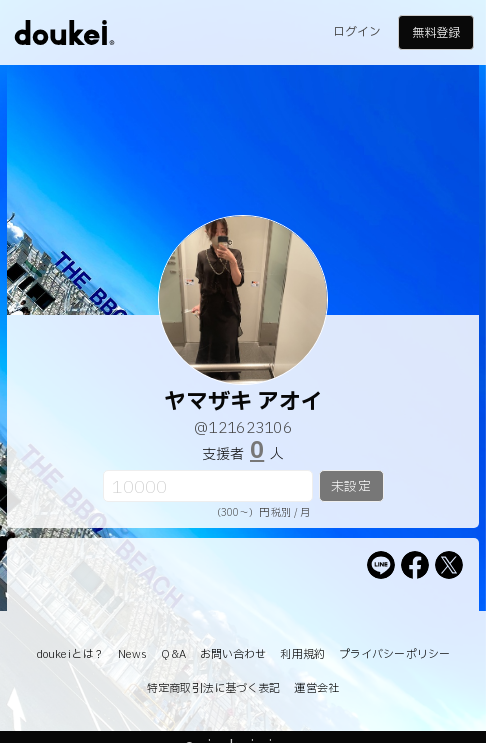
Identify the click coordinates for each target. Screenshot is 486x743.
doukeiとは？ (70, 654)
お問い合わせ (233, 654)
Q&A (173, 654)
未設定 (350, 487)
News (132, 654)
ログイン (357, 32)
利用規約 (302, 654)
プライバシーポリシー (394, 654)
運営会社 (316, 688)
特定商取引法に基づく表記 (213, 688)
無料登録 (436, 33)
